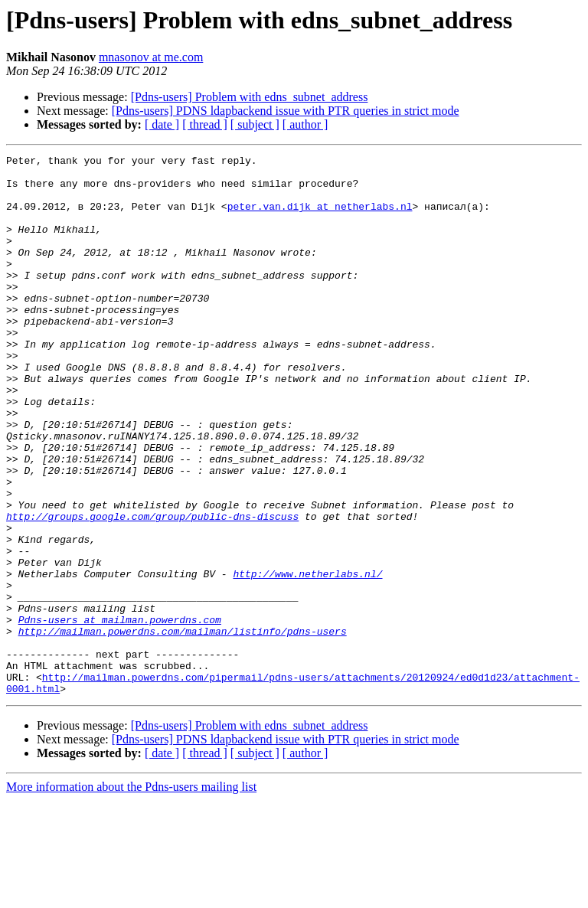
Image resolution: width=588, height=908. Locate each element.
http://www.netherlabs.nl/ (307, 658)
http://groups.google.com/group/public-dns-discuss (152, 590)
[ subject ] (255, 124)
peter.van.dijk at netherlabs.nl (320, 217)
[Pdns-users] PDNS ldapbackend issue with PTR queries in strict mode (286, 111)
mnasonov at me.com (151, 57)
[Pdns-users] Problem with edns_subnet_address (250, 97)
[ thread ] (205, 124)
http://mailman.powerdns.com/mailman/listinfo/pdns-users (183, 727)
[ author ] (305, 124)
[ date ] (162, 124)
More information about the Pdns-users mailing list (131, 895)
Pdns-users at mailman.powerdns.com (120, 714)
